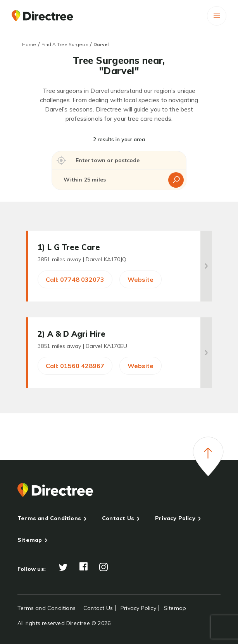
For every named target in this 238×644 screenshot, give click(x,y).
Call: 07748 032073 (75, 279)
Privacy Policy (175, 518)
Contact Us (118, 518)
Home (29, 44)
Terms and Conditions (49, 518)
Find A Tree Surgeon (65, 44)
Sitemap (30, 540)
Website (141, 279)
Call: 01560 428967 (75, 366)
